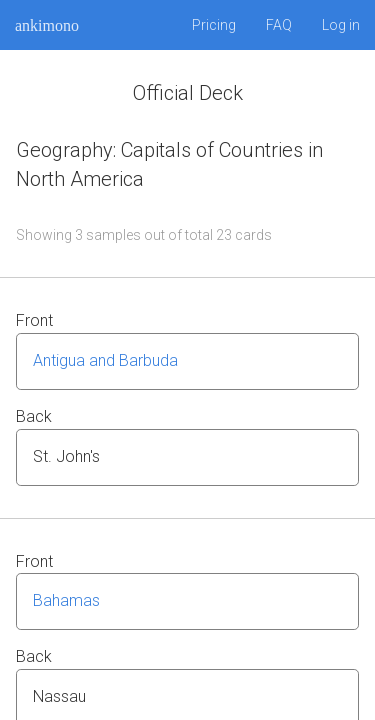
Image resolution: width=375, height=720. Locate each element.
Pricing (214, 25)
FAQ (279, 25)
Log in (341, 25)
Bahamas (66, 600)
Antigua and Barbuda (105, 360)
